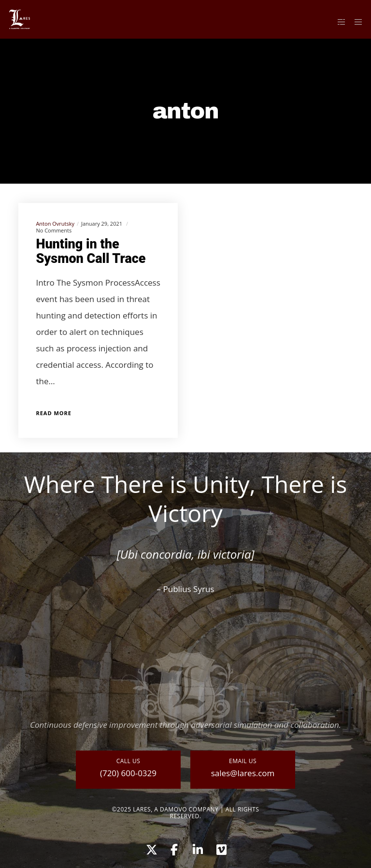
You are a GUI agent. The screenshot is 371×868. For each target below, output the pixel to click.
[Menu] (355, 22)
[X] (150, 848)
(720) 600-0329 (128, 773)
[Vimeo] (221, 848)
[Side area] (338, 22)
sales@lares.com (243, 773)
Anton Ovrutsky (55, 224)
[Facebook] (174, 848)
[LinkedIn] (197, 848)
